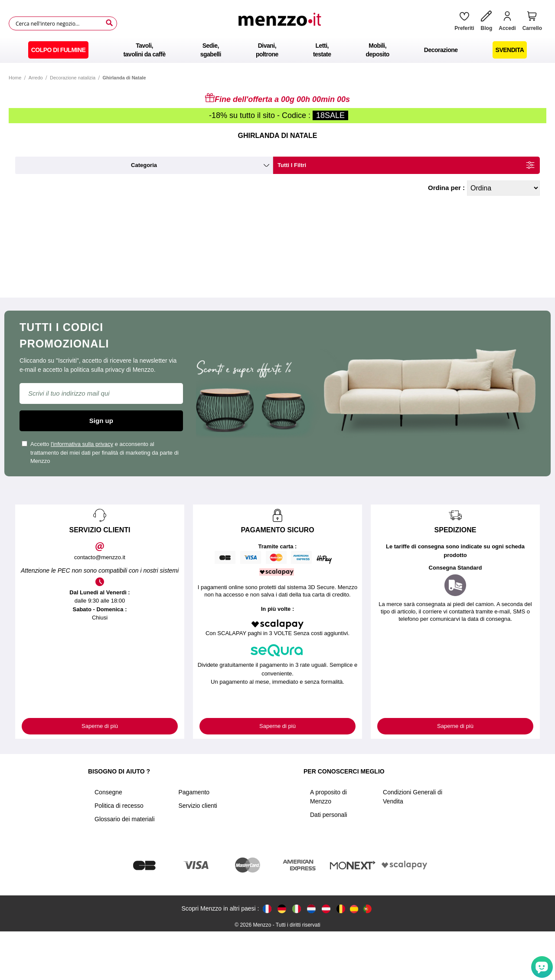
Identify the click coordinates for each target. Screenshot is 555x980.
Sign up (101, 421)
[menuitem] (59, 50)
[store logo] (283, 23)
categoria (144, 165)
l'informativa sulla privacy (82, 444)
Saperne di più (100, 726)
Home (15, 78)
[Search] (109, 23)
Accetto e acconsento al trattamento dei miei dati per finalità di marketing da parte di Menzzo (100, 452)
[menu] (277, 50)
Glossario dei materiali (125, 819)
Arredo (36, 78)
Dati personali (329, 815)
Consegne (108, 792)
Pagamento (194, 792)
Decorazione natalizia (73, 78)
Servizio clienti (198, 806)
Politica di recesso (119, 806)
